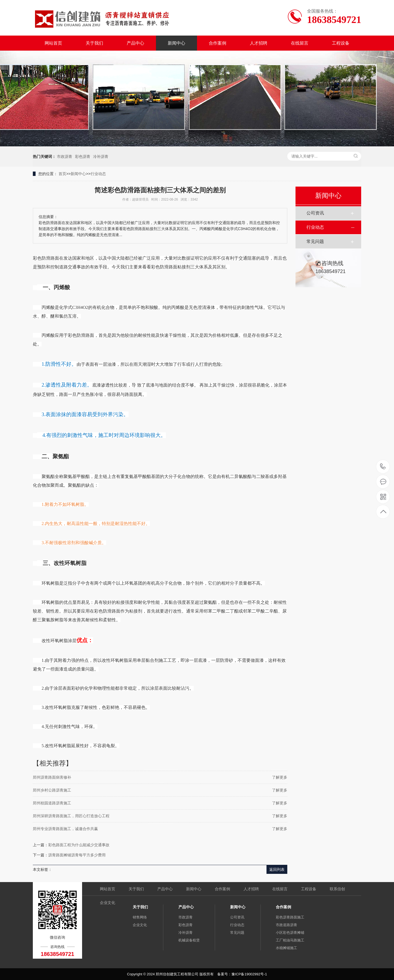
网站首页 (53, 43)
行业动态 (98, 174)
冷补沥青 (101, 156)
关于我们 (94, 43)
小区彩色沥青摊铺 (290, 933)
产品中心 (135, 43)
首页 (62, 174)
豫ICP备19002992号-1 (249, 974)
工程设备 (341, 43)
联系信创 (337, 889)
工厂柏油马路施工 (290, 940)
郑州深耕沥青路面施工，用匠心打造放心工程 (71, 816)
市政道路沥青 (286, 925)
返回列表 (277, 869)
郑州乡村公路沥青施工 (52, 790)
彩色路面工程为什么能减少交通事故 (79, 845)
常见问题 (315, 241)
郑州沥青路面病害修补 (52, 777)
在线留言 (300, 43)
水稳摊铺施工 (286, 948)
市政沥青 (65, 156)
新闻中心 (176, 43)
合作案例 (218, 43)
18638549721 (383, 467)
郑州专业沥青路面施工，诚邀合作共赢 (65, 829)
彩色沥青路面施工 (290, 917)
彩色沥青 (83, 156)
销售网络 (140, 917)
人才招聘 (259, 43)
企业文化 (108, 903)
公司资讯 (315, 213)
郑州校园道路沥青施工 (52, 803)
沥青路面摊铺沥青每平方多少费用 (77, 855)
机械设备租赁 (189, 940)
